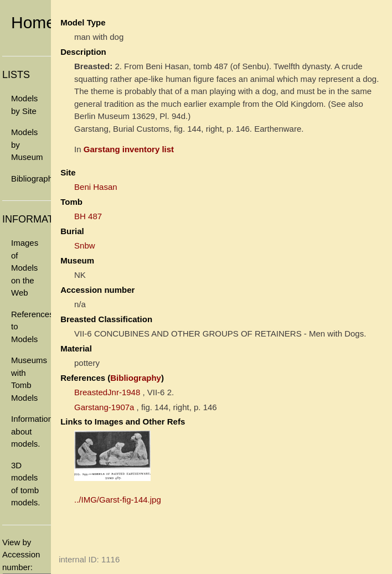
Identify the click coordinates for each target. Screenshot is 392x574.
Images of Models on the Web (25, 268)
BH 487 (88, 216)
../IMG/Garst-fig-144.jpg (118, 500)
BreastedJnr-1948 (107, 392)
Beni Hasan (96, 187)
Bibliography (31, 179)
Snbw (85, 245)
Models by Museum (27, 144)
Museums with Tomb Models (29, 379)
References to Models (31, 327)
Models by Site (24, 105)
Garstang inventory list (129, 149)
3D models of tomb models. (26, 484)
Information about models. (31, 431)
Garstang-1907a (104, 407)
